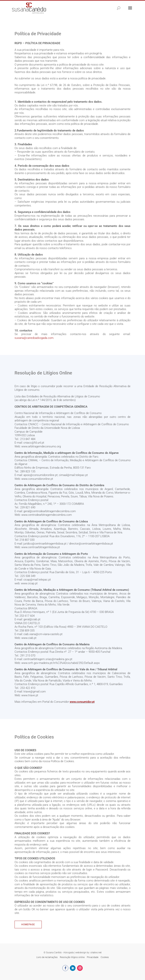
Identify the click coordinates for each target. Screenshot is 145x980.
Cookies (105, 957)
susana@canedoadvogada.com (34, 338)
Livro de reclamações (47, 957)
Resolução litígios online (72, 957)
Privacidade (93, 957)
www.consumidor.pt (82, 702)
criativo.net (96, 953)
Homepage (28, 925)
